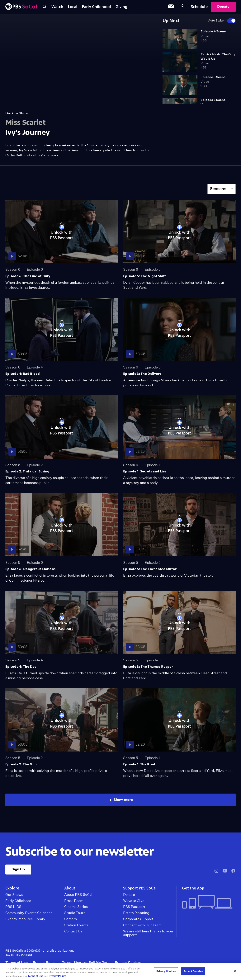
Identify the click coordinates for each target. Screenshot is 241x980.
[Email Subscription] (171, 7)
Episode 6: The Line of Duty (28, 276)
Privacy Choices (128, 962)
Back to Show (17, 113)
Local (73, 7)
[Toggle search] (45, 7)
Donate (223, 6)
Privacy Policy (45, 962)
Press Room (74, 901)
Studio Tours (75, 913)
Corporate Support (138, 919)
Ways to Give (134, 901)
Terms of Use (17, 962)
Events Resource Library (25, 919)
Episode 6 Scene (213, 100)
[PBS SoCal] (21, 7)
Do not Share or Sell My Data (86, 962)
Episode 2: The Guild (22, 764)
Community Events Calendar (29, 913)
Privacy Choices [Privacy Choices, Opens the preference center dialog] (166, 971)
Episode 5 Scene (213, 77)
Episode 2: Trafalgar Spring (27, 471)
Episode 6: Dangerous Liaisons (30, 569)
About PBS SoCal (78, 895)
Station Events (76, 925)
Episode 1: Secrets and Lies (145, 471)
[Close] (235, 971)
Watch (57, 7)
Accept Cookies (193, 971)
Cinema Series (76, 907)
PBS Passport (134, 907)
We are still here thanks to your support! (148, 933)
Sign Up (18, 869)
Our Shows (14, 895)
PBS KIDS (13, 907)
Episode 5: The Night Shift (145, 276)
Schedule (199, 7)
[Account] (182, 7)
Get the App (193, 888)
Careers (71, 919)
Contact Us (73, 931)
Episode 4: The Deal (21, 667)
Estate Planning (136, 913)
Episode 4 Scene (213, 31)
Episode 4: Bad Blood (23, 374)
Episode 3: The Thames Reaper (148, 667)
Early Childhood (96, 7)
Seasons (218, 189)
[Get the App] (207, 902)
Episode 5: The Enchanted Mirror (150, 569)
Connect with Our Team (142, 925)
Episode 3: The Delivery (142, 374)
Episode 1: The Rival (139, 764)
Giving (121, 7)
